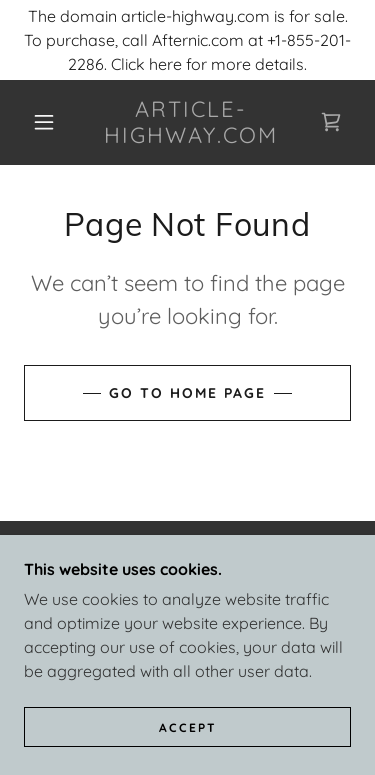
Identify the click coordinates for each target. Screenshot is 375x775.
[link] (191, 122)
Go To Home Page (187, 393)
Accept (188, 727)
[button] (44, 122)
